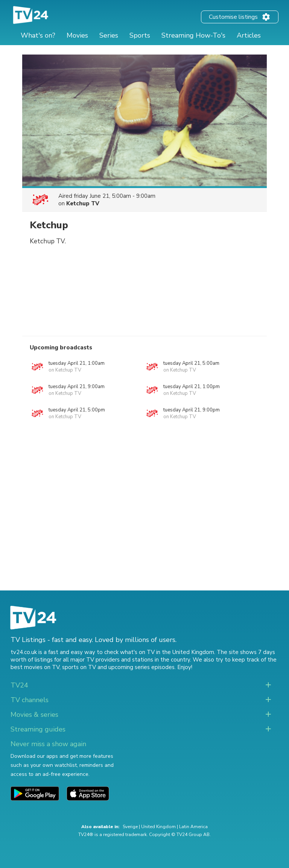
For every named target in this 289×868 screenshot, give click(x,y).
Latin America (193, 827)
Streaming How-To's (193, 35)
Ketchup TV (83, 203)
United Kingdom (158, 827)
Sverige (130, 827)
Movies (77, 35)
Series (109, 35)
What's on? (38, 35)
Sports (140, 35)
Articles (249, 35)
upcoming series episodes (141, 667)
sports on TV (79, 667)
